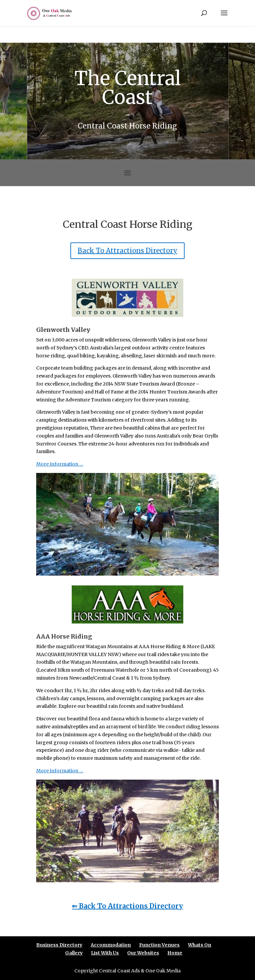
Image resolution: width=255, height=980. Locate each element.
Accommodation (111, 945)
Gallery (74, 953)
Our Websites (143, 953)
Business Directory (59, 945)
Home (175, 953)
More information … (60, 464)
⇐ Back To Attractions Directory (127, 906)
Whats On (200, 945)
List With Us (105, 953)
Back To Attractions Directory (127, 251)
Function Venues (159, 945)
